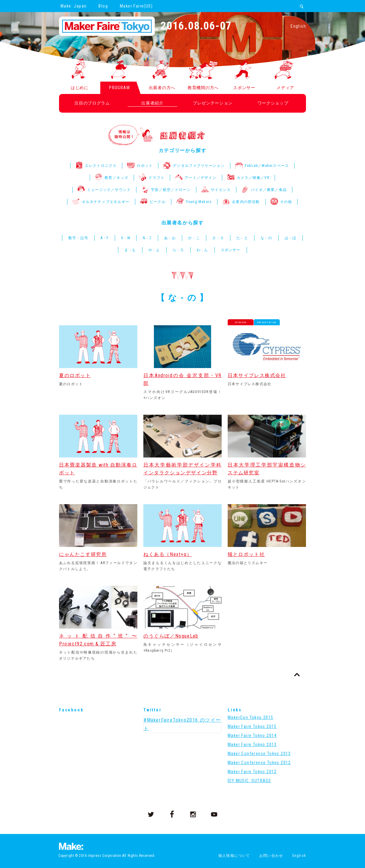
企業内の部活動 (241, 202)
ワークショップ (273, 103)
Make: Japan (73, 6)
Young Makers (194, 202)
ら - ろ (178, 250)
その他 (281, 202)
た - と (242, 238)
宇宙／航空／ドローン (166, 190)
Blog (103, 6)
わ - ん (203, 250)
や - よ (154, 250)
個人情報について (234, 856)
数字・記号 (78, 238)
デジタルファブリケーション (194, 166)
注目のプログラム (92, 103)
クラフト (152, 178)
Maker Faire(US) (136, 6)
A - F (105, 238)
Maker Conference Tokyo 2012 (259, 763)
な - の (266, 238)
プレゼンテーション (213, 103)
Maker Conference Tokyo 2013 (259, 754)
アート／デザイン (196, 178)
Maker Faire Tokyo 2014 (252, 735)
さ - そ (218, 238)
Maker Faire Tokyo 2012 (252, 772)
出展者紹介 (152, 103)
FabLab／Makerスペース (262, 166)
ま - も (130, 250)
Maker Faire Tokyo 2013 (252, 745)
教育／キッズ (112, 178)
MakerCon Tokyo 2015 (251, 717)
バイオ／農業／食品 (264, 190)
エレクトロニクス (96, 166)
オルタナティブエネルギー (101, 202)
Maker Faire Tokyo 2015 (252, 726)
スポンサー (231, 250)
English (298, 26)
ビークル (153, 202)
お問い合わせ (271, 856)
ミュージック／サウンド (104, 190)
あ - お (170, 238)
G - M (126, 238)
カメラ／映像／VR (248, 178)
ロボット (140, 166)
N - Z (147, 238)
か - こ (194, 238)
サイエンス (216, 190)
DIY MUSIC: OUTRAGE (249, 781)
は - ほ (290, 238)
